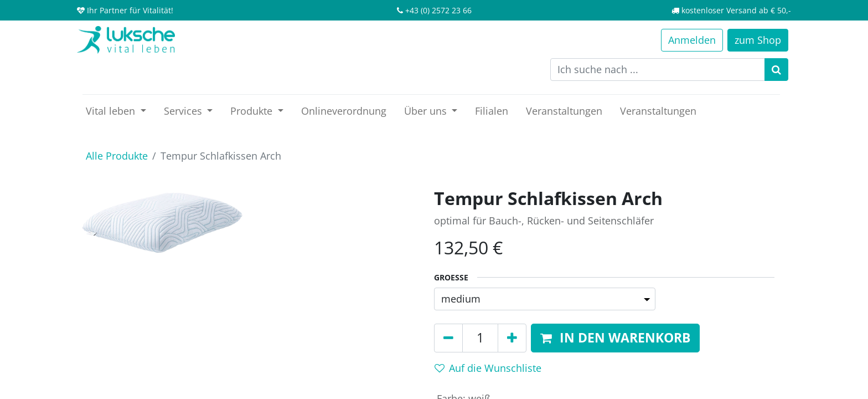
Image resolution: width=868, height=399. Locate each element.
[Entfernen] (448, 338)
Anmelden (692, 40)
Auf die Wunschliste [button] (488, 368)
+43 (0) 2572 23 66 (438, 10)
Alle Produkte (117, 156)
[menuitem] (344, 111)
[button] (615, 338)
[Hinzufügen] (512, 338)
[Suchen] (776, 70)
